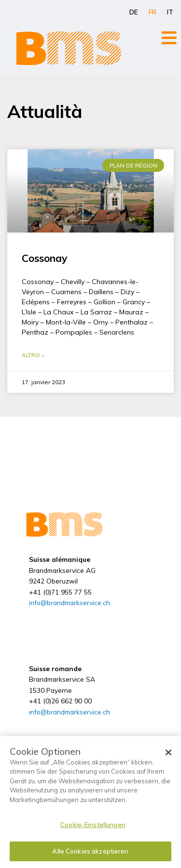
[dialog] (90, 802)
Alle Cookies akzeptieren (90, 851)
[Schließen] (168, 752)
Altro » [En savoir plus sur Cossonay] (33, 355)
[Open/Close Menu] (169, 38)
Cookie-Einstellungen (93, 825)
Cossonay (44, 258)
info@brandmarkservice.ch (70, 602)
